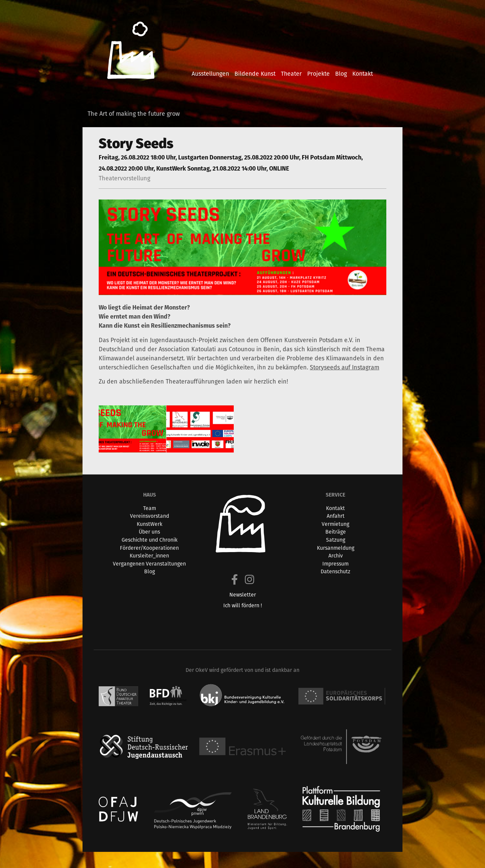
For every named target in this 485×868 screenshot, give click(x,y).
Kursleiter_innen (149, 556)
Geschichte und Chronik (150, 540)
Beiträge (336, 532)
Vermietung (335, 524)
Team (150, 508)
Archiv (336, 556)
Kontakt (335, 508)
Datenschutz (335, 571)
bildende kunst (255, 74)
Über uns (149, 532)
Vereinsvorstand (150, 516)
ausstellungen (210, 74)
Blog (150, 571)
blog (341, 74)
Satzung (336, 540)
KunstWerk (150, 524)
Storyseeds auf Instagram (345, 367)
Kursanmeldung (336, 548)
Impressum (335, 564)
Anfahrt (336, 516)
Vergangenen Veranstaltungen (149, 564)
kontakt (363, 74)
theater (291, 74)
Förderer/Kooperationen (149, 548)
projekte (318, 74)
